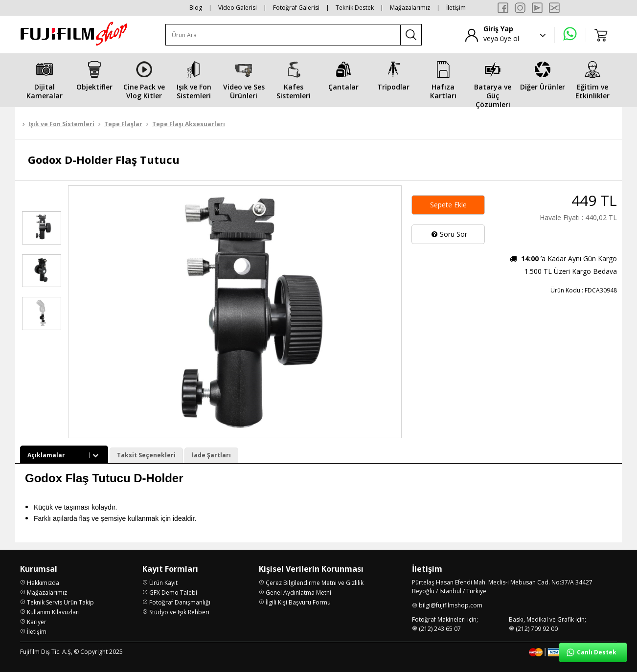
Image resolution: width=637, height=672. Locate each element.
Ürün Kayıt (163, 583)
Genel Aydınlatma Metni (298, 593)
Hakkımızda (43, 583)
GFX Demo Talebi (173, 593)
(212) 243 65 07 (440, 629)
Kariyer (37, 622)
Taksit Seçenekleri (146, 455)
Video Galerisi (238, 8)
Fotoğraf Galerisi (296, 8)
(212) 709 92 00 (537, 629)
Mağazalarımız (410, 8)
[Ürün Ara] (283, 35)
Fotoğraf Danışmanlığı (180, 602)
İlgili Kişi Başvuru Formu (298, 602)
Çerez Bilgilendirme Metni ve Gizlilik (315, 583)
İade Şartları (211, 455)
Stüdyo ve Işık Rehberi (179, 612)
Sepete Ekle (448, 205)
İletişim (456, 8)
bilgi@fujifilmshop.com (451, 605)
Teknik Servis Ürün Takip (60, 602)
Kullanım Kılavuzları (53, 612)
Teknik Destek (355, 8)
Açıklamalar (64, 455)
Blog (196, 8)
